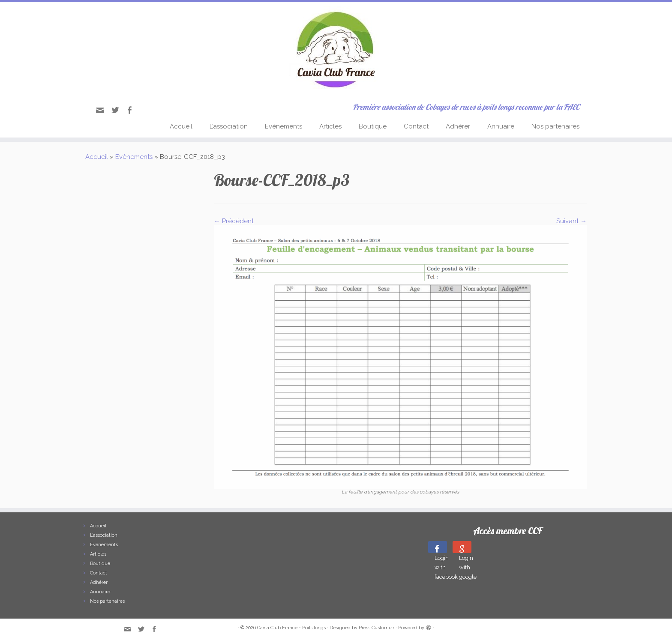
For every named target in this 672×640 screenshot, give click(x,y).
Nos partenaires (555, 126)
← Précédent (234, 221)
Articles (330, 126)
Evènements (283, 126)
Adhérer (458, 126)
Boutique (373, 126)
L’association (229, 126)
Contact (416, 126)
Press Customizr (376, 628)
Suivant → (571, 221)
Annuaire (501, 126)
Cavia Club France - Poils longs (291, 628)
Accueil (181, 126)
